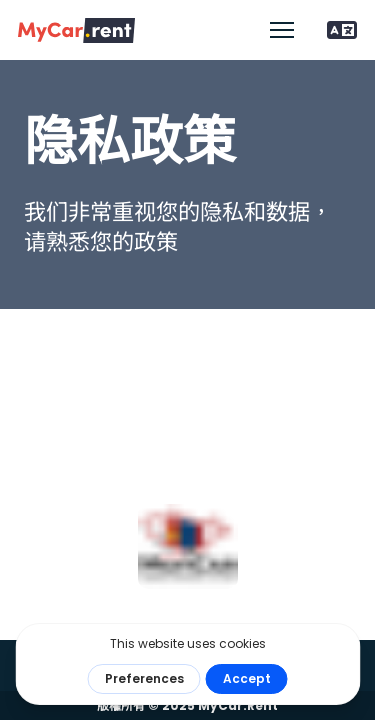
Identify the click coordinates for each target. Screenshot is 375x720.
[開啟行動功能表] (282, 30)
